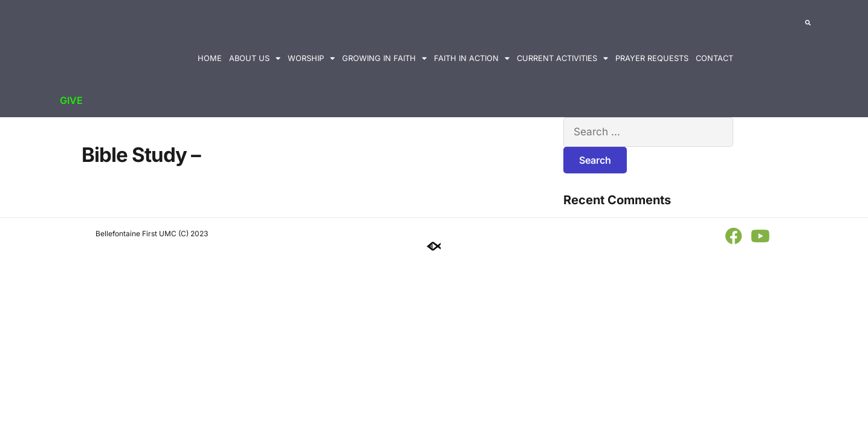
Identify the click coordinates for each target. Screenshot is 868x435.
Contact (714, 58)
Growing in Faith (384, 59)
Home (210, 58)
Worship (311, 59)
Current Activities (562, 59)
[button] (808, 24)
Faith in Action (472, 59)
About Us (255, 59)
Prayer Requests (652, 58)
